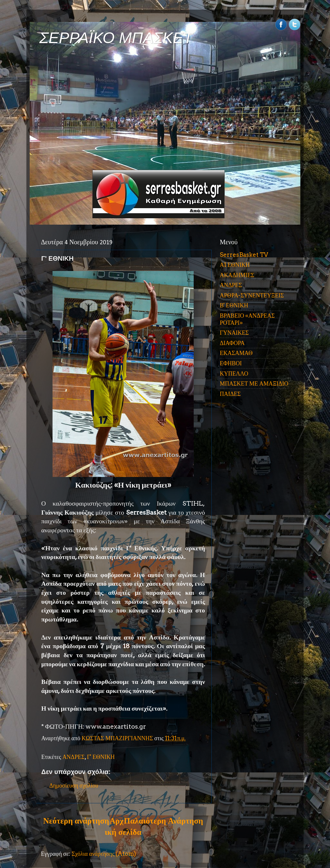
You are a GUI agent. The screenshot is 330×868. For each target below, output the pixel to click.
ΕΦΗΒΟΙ (231, 363)
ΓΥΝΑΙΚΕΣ (234, 333)
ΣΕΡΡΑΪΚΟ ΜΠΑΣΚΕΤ (116, 38)
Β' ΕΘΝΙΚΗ (234, 305)
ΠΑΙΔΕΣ (230, 394)
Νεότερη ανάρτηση (76, 821)
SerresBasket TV (244, 255)
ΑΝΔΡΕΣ (74, 757)
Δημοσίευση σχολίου (74, 785)
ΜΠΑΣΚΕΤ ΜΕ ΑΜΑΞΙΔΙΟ (254, 383)
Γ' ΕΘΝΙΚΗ (101, 757)
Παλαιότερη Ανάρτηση (163, 821)
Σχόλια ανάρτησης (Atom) (104, 854)
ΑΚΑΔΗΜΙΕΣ (237, 275)
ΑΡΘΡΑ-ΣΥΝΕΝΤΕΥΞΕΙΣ (252, 295)
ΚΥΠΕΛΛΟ (234, 373)
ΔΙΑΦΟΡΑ (232, 343)
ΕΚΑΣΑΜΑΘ (236, 353)
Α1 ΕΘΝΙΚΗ (235, 265)
